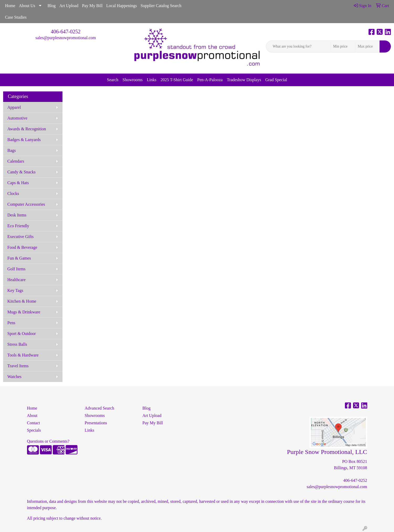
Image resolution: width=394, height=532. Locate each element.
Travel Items (18, 366)
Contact (34, 423)
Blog (52, 6)
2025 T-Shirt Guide (177, 80)
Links (151, 80)
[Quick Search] (298, 47)
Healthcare (16, 280)
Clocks (13, 193)
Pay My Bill (92, 6)
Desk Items (17, 215)
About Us (27, 6)
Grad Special (276, 80)
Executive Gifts (20, 237)
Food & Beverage (22, 247)
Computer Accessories (26, 204)
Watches (14, 377)
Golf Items (16, 269)
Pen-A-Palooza (210, 80)
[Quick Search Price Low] (343, 47)
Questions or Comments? (48, 441)
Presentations (96, 423)
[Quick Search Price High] (367, 47)
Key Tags (15, 290)
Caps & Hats (18, 183)
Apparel (14, 107)
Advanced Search (99, 408)
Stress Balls (17, 344)
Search (113, 80)
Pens (11, 323)
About (32, 415)
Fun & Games (19, 258)
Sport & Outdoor (22, 334)
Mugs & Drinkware (24, 312)
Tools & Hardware (23, 355)
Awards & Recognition (27, 129)
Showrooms (133, 80)
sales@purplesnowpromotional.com (66, 38)
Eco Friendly (18, 226)
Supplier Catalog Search (161, 6)
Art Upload (69, 6)
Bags (12, 150)
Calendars (16, 161)
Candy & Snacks (22, 172)
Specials (34, 430)
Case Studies (16, 17)
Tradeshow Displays (244, 80)
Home (10, 6)
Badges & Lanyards (24, 140)
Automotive (17, 118)
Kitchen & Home (22, 301)
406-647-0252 (66, 32)
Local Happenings (122, 6)
